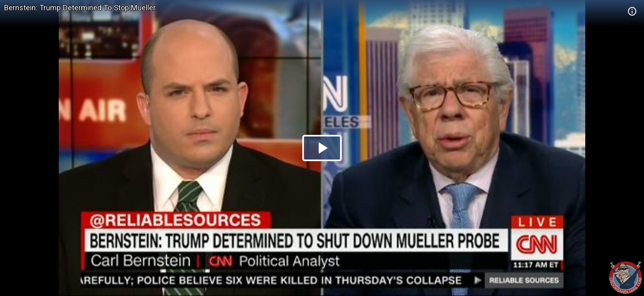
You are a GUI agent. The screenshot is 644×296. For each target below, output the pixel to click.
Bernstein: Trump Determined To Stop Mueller (80, 8)
